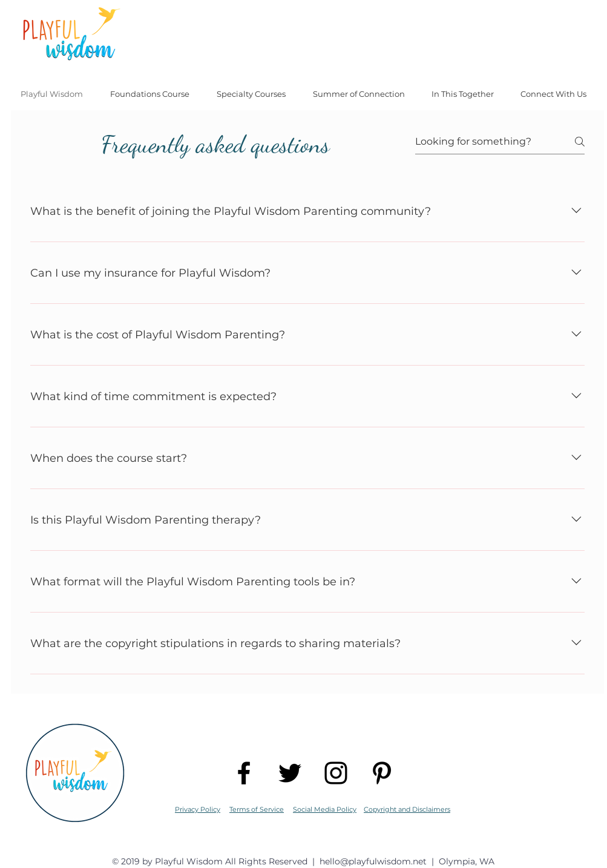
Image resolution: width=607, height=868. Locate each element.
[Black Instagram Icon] (336, 773)
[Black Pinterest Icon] (382, 773)
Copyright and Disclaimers (407, 809)
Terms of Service (257, 809)
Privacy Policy (198, 809)
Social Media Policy (325, 809)
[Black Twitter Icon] (290, 773)
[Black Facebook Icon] (244, 773)
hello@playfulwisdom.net (373, 861)
